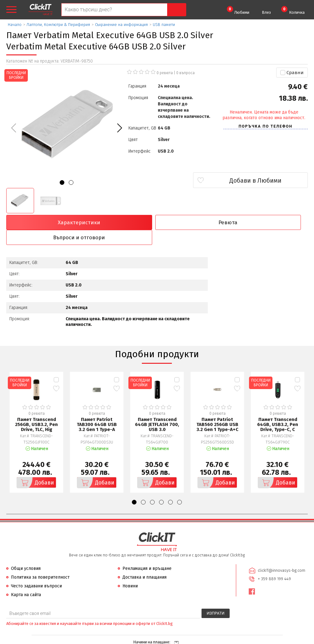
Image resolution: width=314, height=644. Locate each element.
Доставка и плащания (145, 563)
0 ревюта (165, 73)
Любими (238, 10)
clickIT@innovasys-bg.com (281, 556)
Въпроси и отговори (195, 222)
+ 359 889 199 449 (274, 564)
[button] (120, 128)
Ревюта (119, 222)
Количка (293, 10)
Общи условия (26, 554)
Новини (130, 572)
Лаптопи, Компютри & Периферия (58, 25)
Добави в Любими (271, 180)
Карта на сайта (26, 580)
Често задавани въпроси (36, 572)
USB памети (164, 25)
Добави (36, 468)
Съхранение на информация (121, 25)
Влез (266, 12)
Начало (15, 25)
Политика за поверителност (40, 563)
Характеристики (43, 222)
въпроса (185, 73)
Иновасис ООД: (124, 639)
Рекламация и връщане (147, 554)
